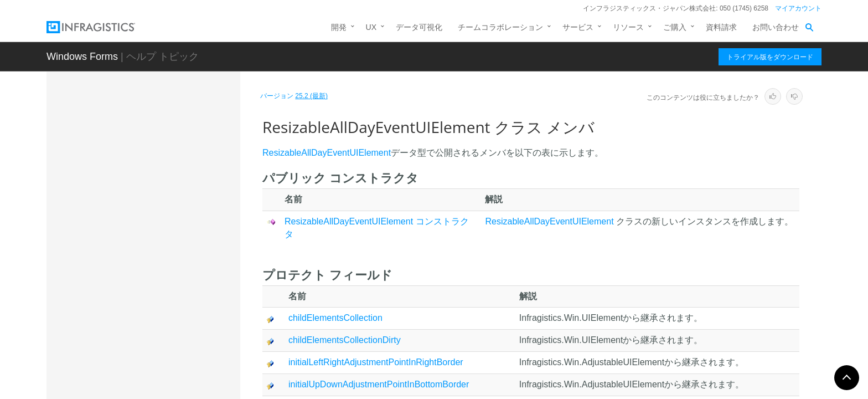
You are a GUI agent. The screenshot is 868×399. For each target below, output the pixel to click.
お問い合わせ (776, 27)
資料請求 (721, 27)
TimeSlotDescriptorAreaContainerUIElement (173, 369)
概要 (126, 252)
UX (371, 27)
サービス (578, 27)
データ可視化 (419, 27)
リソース (628, 27)
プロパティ (138, 340)
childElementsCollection (335, 318)
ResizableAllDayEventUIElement (168, 234)
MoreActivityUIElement (148, 146)
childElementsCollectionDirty (345, 340)
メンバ (130, 271)
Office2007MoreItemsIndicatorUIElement (173, 190)
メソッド (134, 321)
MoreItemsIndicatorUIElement (160, 165)
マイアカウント (798, 8)
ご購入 (675, 27)
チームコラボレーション (500, 27)
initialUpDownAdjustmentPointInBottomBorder (379, 384)
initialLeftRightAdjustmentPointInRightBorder (376, 362)
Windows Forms (82, 57)
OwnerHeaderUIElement (151, 215)
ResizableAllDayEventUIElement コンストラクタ (176, 296)
